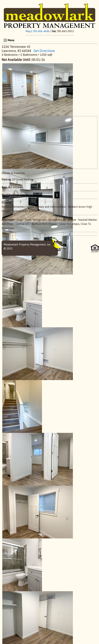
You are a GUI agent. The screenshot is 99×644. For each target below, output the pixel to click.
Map (28, 31)
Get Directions (44, 51)
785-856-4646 (41, 31)
